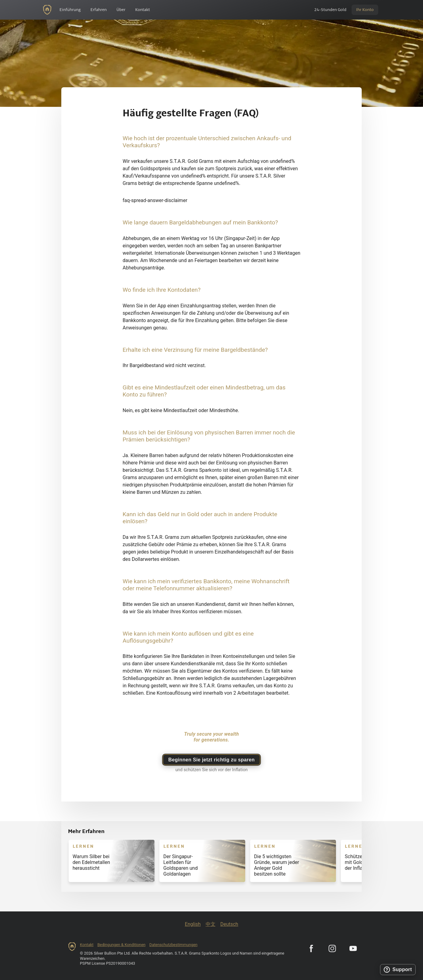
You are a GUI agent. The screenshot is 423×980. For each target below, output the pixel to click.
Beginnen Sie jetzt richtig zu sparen (211, 760)
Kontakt (87, 945)
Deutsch (229, 924)
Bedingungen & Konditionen (122, 945)
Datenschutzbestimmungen (173, 945)
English (193, 924)
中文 (211, 924)
